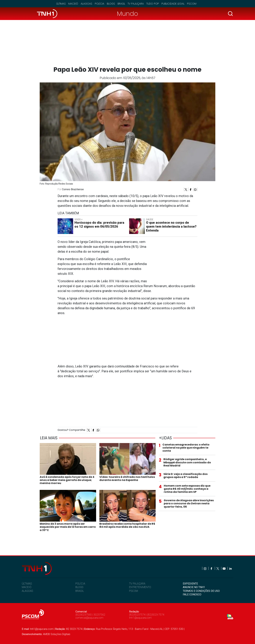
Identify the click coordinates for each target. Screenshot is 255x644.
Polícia (100, 4)
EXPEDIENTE (190, 584)
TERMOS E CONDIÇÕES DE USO (201, 591)
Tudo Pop (153, 4)
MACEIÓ (27, 587)
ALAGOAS (27, 591)
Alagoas (86, 4)
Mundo (127, 14)
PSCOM (134, 591)
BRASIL (80, 591)
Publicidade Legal (173, 4)
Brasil (121, 4)
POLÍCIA (80, 584)
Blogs (111, 4)
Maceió (73, 4)
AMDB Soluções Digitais (57, 634)
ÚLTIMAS (27, 584)
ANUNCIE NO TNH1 (194, 587)
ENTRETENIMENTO (140, 587)
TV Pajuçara (136, 4)
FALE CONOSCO (192, 594)
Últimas (61, 4)
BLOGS (79, 587)
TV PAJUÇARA (137, 584)
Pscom (192, 4)
